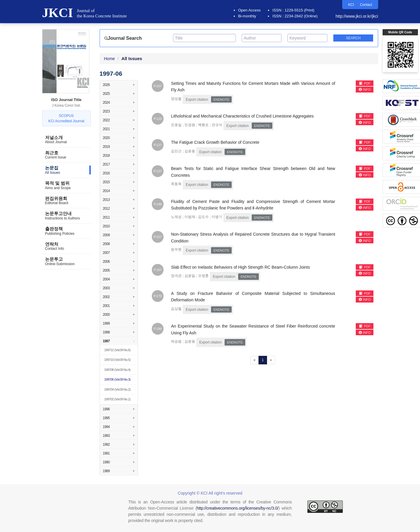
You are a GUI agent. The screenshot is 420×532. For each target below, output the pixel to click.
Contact (366, 5)
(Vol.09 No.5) (117, 360)
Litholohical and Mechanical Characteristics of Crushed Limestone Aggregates (242, 116)
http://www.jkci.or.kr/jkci (357, 16)
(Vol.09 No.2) (117, 389)
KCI (351, 5)
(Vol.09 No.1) (117, 399)
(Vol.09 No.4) (117, 370)
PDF (365, 83)
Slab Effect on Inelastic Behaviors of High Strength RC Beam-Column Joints (240, 267)
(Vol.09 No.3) (117, 379)
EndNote (221, 100)
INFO (365, 90)
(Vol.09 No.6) (117, 350)
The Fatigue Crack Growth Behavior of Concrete (215, 142)
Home (109, 59)
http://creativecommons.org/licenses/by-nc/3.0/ (237, 508)
